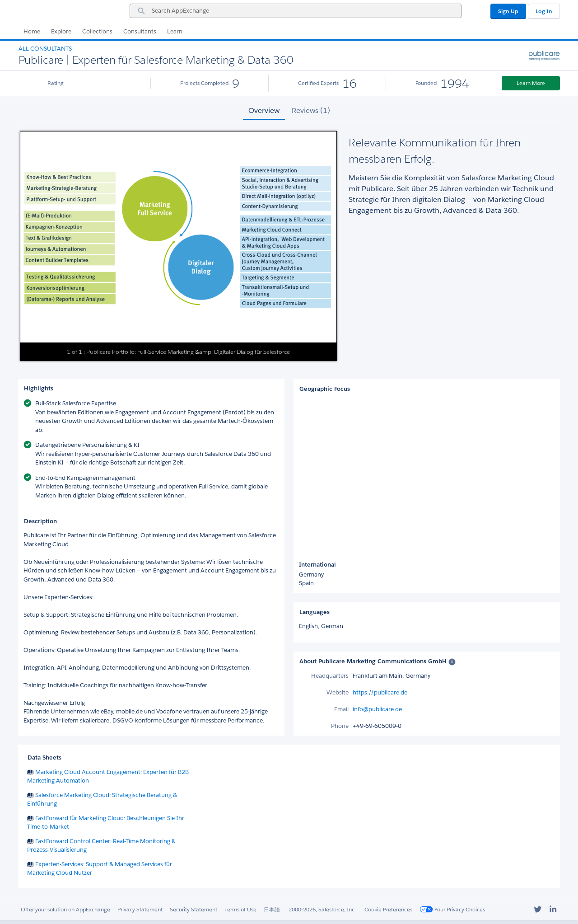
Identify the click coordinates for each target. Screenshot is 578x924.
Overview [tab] (264, 110)
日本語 (272, 909)
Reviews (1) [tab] (311, 110)
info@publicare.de (377, 709)
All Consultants (45, 49)
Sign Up (508, 11)
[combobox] (296, 11)
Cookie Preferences (388, 909)
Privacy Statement (140, 909)
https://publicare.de (380, 692)
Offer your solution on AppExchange (65, 909)
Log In (544, 11)
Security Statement (193, 909)
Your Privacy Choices (452, 909)
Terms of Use (240, 909)
